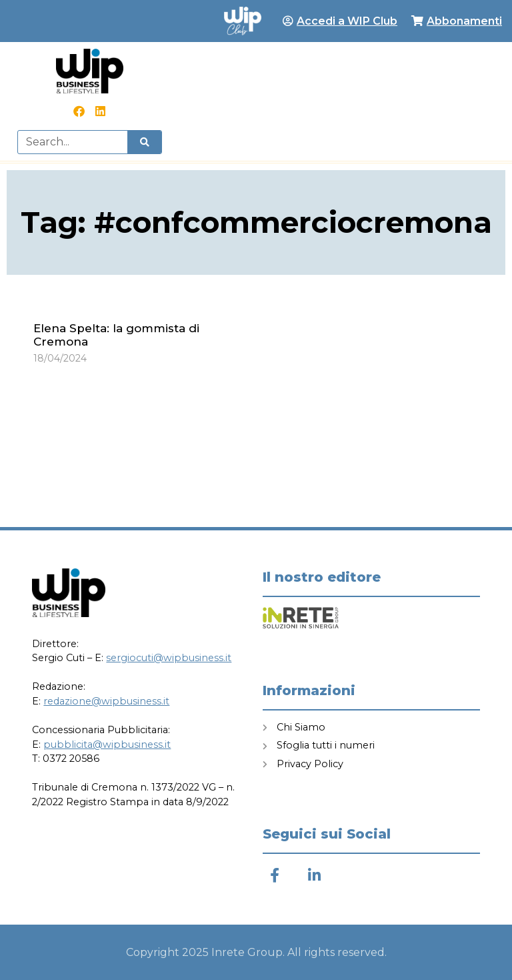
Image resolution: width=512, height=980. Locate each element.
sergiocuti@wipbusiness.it (169, 658)
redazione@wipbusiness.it (106, 701)
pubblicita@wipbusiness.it (107, 745)
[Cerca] (144, 142)
